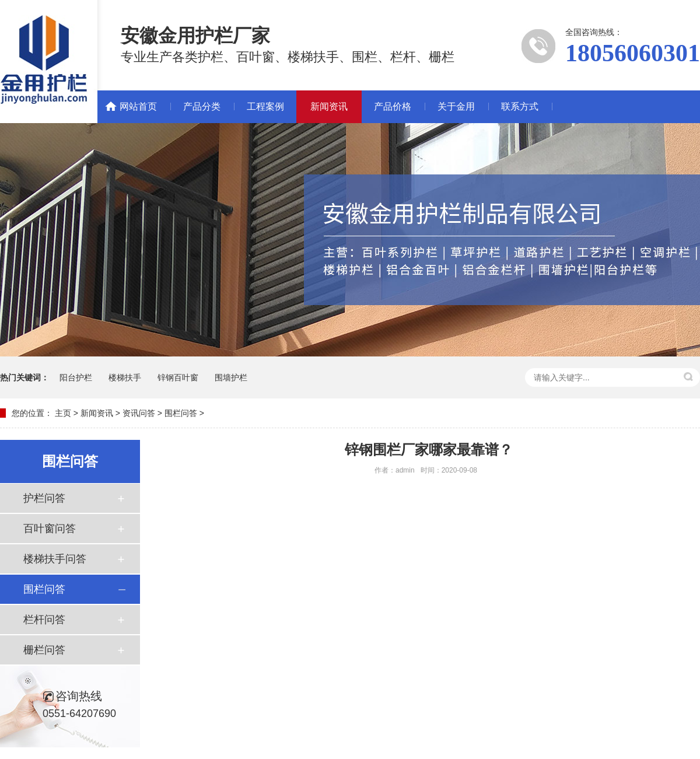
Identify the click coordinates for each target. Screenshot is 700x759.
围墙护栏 (231, 377)
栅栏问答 (44, 650)
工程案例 (265, 106)
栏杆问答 (44, 620)
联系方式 (520, 106)
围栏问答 (181, 413)
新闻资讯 (329, 106)
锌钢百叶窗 (178, 377)
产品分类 (202, 106)
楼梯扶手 (125, 377)
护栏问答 (44, 498)
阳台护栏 (76, 377)
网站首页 (138, 106)
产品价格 (393, 106)
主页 (63, 413)
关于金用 (456, 106)
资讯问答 (139, 413)
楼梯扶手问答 (55, 559)
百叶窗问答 (50, 529)
